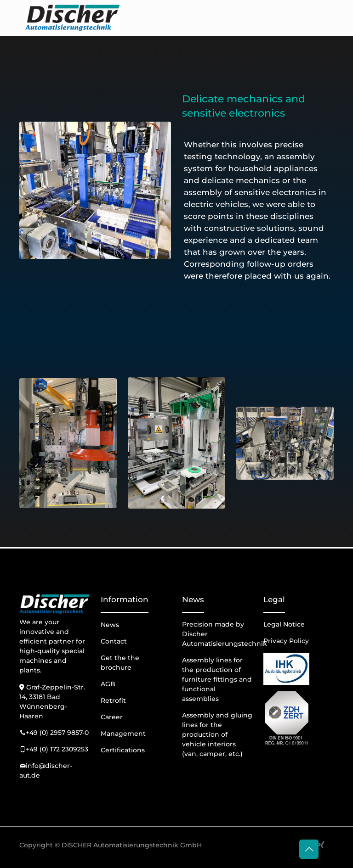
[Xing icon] (321, 845)
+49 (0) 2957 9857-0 (57, 733)
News (110, 625)
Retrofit (113, 700)
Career (112, 717)
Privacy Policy (286, 641)
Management (123, 734)
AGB (108, 684)
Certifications (123, 750)
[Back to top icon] (309, 849)
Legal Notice (284, 624)
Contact (114, 641)
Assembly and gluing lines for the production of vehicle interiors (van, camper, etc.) (217, 734)
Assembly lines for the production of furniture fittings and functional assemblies (217, 679)
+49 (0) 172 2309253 (57, 749)
